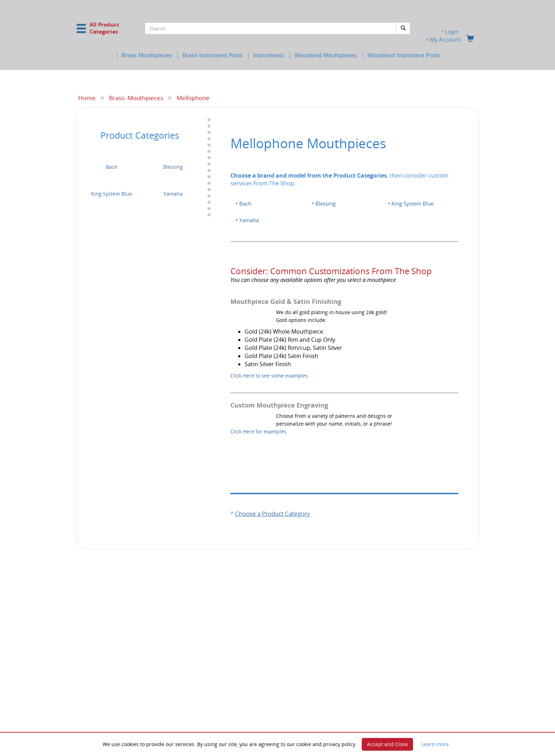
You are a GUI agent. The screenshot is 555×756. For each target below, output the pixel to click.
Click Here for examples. (259, 431)
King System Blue (111, 194)
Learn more (435, 744)
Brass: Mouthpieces (136, 98)
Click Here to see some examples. (270, 375)
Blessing (173, 167)
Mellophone (193, 98)
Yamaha (173, 194)
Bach (112, 167)
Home (87, 98)
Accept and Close (387, 744)
